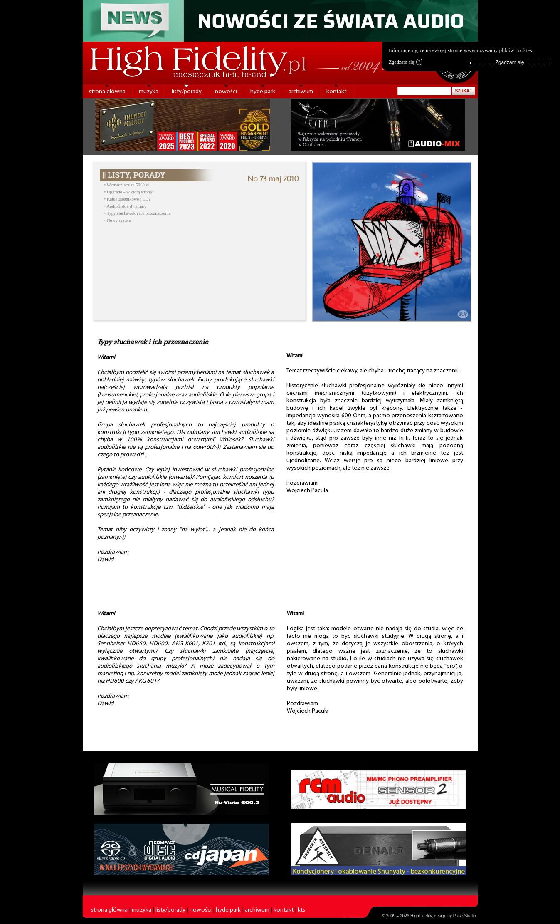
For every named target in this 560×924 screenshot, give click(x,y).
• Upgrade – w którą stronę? (129, 192)
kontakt (336, 92)
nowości (226, 92)
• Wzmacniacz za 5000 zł (127, 185)
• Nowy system (118, 220)
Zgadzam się (406, 62)
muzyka (149, 92)
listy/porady (187, 92)
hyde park (263, 92)
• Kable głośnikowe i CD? (127, 199)
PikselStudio (465, 916)
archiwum (301, 92)
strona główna (107, 92)
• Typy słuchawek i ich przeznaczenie (138, 213)
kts (301, 910)
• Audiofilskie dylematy (125, 206)
